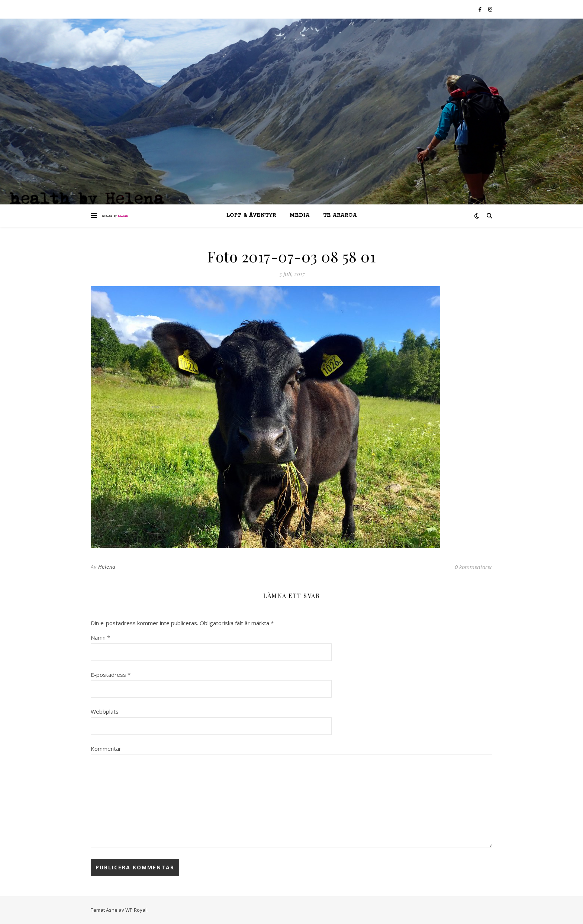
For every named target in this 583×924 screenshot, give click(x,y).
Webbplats (105, 711)
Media (300, 215)
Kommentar (106, 749)
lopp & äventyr (251, 215)
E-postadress (111, 675)
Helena (107, 567)
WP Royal (136, 910)
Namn (100, 637)
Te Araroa (340, 215)
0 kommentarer (474, 567)
